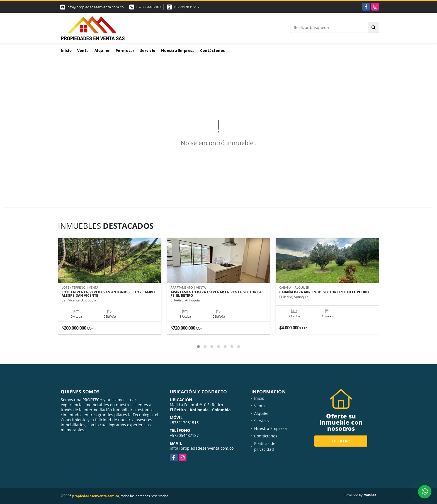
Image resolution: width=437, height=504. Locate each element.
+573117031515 (186, 7)
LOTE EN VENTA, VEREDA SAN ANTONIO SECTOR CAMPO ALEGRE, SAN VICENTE (108, 294)
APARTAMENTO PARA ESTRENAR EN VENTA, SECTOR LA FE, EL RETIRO (216, 294)
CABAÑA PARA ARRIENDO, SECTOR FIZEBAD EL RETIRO (324, 292)
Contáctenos (213, 50)
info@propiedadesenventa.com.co (202, 448)
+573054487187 (148, 7)
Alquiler (102, 50)
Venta (83, 50)
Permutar (125, 50)
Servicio (148, 50)
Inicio (66, 50)
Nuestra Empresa (178, 50)
